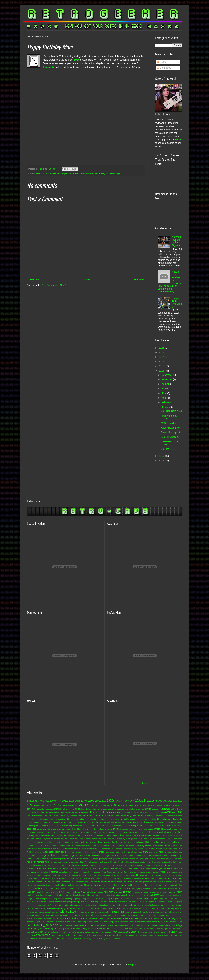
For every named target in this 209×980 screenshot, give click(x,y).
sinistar (77, 915)
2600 (103, 805)
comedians (177, 832)
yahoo (110, 939)
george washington (55, 859)
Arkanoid (145, 783)
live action (99, 878)
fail (113, 849)
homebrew (72, 865)
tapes (160, 922)
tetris (76, 925)
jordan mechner (141, 872)
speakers (40, 918)
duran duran (120, 845)
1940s (84, 801)
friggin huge (137, 852)
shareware (164, 912)
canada (127, 826)
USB (128, 932)
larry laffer (158, 875)
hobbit (30, 865)
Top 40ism (143, 929)
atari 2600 (177, 812)
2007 (65, 805)
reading (119, 905)
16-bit (34, 801)
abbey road (134, 805)
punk (40, 905)
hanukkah (32, 862)
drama (106, 845)
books (86, 822)
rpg (152, 908)
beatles (78, 819)
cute (42, 839)
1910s (59, 801)
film (180, 849)
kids (123, 875)
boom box (95, 822)
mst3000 (73, 889)
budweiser (78, 826)
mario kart (118, 882)
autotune (73, 816)
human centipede (115, 865)
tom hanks (134, 929)
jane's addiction (147, 868)
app (84, 812)
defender (54, 842)
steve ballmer (116, 918)
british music (177, 822)
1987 (170, 801)
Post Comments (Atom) (54, 285)
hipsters (143, 862)
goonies (116, 859)
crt (28, 839)
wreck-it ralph (72, 939)
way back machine (127, 935)
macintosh (84, 173)
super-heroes (104, 922)
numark (55, 895)
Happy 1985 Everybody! (177, 302)
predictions (130, 902)
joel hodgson (95, 872)
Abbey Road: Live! (170, 428)
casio (180, 826)
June (164, 393)
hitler (175, 862)
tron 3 (46, 932)
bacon (108, 816)
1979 (132, 801)
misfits (137, 885)
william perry (165, 935)
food (79, 852)
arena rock (135, 812)
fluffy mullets (72, 852)
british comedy (164, 822)
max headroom (168, 882)
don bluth (145, 842)
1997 (43, 805)
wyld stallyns (88, 939)
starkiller (88, 918)
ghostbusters (70, 859)
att (46, 816)
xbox (101, 939)
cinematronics (97, 832)
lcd (40, 878)
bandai (159, 816)
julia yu (170, 872)
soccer (144, 915)
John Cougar (107, 872)
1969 (104, 801)
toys (165, 929)
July (164, 389)
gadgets (175, 852)
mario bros (108, 882)
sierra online (48, 915)
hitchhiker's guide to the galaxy (160, 862)
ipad (87, 868)
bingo (36, 822)
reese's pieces (151, 905)
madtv (38, 882)
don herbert (155, 842)
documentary (122, 842)
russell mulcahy (171, 908)
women (43, 939)
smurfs (129, 915)
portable (112, 902)
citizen (106, 832)
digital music (86, 842)
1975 (118, 801)
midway (97, 885)
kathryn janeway (72, 875)
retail (41, 908)
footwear (93, 852)
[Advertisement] (165, 475)
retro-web (70, 908)
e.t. (127, 845)
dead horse (32, 842)
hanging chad (176, 859)
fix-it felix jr (36, 852)
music (112, 888)
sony (167, 915)
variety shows (153, 932)
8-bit (117, 805)
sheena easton (176, 912)
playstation (42, 902)
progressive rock (166, 902)
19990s (49, 805)
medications (45, 885)
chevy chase (99, 829)
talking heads (151, 922)
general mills (133, 855)
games (75, 855)
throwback (92, 929)
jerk (181, 868)
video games (42, 935)
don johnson (165, 842)
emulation (47, 849)
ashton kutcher (149, 812)
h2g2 (154, 859)
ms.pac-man (63, 889)
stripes (50, 922)
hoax (180, 862)
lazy (36, 878)
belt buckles (99, 819)
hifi (118, 862)
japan (157, 868)
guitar (142, 859)
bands (165, 816)
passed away (170, 895)
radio (66, 905)
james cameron (134, 868)
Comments (164, 68)
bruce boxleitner (61, 826)
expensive (99, 849)
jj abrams (53, 872)
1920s (65, 801)
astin (158, 812)
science (55, 912)
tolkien (126, 929)
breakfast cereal (137, 822)
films (29, 852)
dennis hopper (73, 842)
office (61, 895)
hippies (136, 862)
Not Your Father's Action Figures (176, 241)
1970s (111, 801)
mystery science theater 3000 (149, 889)
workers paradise (54, 939)
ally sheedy (102, 809)
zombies (117, 939)
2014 (162, 371)
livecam (107, 878)
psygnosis (178, 902)
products (143, 902)
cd (38, 829)
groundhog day (132, 859)
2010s (46, 173)
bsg (71, 826)
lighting (62, 878)
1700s (40, 801)
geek (110, 855)
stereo (95, 918)
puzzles (45, 905)
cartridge (162, 826)
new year (108, 892)
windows (31, 939)
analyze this (157, 809)
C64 (92, 826)
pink (172, 899)
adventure (32, 809)
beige (91, 819)
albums (78, 809)
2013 (162, 456)
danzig (89, 839)
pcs (73, 899)
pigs (162, 899)
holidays (37, 865)
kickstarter (116, 875)
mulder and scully (91, 889)
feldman (169, 849)
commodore (61, 835)
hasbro (77, 862)
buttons (86, 826)
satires (42, 912)
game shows (50, 855)
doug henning (72, 845)
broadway (31, 826)
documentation (134, 842)
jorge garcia (153, 872)
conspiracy (137, 835)
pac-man (132, 895)
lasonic (175, 875)
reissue (160, 905)
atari (168, 812)
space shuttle (176, 915)
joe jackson (63, 872)
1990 (180, 801)
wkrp (38, 939)
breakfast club (151, 822)
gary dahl (83, 855)
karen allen (47, 875)
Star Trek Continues (171, 411)
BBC (68, 819)
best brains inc (111, 819)
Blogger (132, 965)
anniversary (55, 173)
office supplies (70, 895)
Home (86, 279)
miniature (122, 885)
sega (115, 912)
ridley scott (80, 908)
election (163, 845)
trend (37, 932)
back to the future (96, 816)
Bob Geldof (73, 822)
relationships (169, 905)
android (166, 809)
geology (158, 855)
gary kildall (92, 855)
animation (43, 812)
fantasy (152, 849)
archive (127, 812)
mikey (115, 885)
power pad (121, 902)
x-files (96, 939)
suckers (61, 922)
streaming (43, 922)
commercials (48, 835)
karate (39, 875)
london (114, 878)
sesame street (132, 912)
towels (160, 929)
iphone (94, 868)
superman (124, 922)
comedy (31, 835)
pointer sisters (61, 902)
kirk (138, 875)
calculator (100, 826)
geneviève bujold (147, 855)
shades (156, 912)
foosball (85, 852)
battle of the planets (41, 819)
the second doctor (142, 925)
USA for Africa (119, 932)
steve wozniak (140, 918)
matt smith (157, 882)
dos (64, 845)
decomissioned (44, 842)
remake (179, 905)
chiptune (117, 829)
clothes (124, 832)
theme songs (170, 925)
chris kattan (148, 829)
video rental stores (59, 935)
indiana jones (149, 865)
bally (129, 816)
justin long (178, 872)
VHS (168, 932)
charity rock (87, 829)
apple (64, 173)
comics (38, 835)
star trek (94, 173)
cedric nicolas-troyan (55, 829)
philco (157, 899)
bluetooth (63, 822)
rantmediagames (104, 905)
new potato (99, 892)
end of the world (60, 849)
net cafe (90, 892)
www (80, 939)
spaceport (31, 918)
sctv (93, 912)
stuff (55, 922)
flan (43, 852)
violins (93, 935)
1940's (77, 801)
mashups (148, 882)
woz (64, 939)
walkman (108, 935)
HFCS (114, 862)
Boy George (105, 822)
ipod (100, 868)
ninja (120, 892)
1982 (149, 801)
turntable (81, 932)
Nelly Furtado (67, 892)
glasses (95, 859)
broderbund (41, 826)
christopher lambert (35, 832)
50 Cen (110, 805)
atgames (41, 816)
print (137, 902)
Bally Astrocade (139, 816)
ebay (142, 845)
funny (145, 852)
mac (165, 878)
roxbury (147, 908)
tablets (138, 922)
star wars (79, 918)
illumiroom (132, 865)
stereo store (104, 918)
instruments (161, 865)
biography (44, 822)
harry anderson (56, 862)
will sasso (155, 935)
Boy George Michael (120, 822)
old (87, 895)
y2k (106, 939)
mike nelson (106, 885)
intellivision (42, 868)
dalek (67, 839)
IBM (125, 865)
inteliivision (32, 868)
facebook (107, 849)
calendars (109, 826)
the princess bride (126, 925)
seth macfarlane (145, 912)
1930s (71, 801)
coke (138, 832)
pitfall (29, 902)
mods (155, 885)
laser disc (167, 875)
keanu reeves (85, 875)
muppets (104, 889)
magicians (57, 882)
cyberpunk (49, 839)
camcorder (119, 826)
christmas (158, 829)
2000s (57, 805)
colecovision (153, 832)
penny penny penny (84, 899)
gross (123, 859)
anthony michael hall (73, 812)
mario (100, 882)
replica (30, 908)
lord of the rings (123, 878)
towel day (152, 929)
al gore (71, 809)
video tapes (73, 935)
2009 (70, 805)
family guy (136, 849)
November (167, 379)
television (52, 925)
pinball (167, 899)
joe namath (85, 872)
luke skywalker (157, 878)
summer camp (76, 922)
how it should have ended (96, 865)
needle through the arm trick (48, 892)
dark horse (96, 839)
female (176, 849)
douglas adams (85, 845)
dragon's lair (97, 845)
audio (50, 816)
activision (168, 805)
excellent (90, 849)
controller (147, 835)
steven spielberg (167, 918)
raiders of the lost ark (88, 905)
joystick (162, 872)
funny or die (154, 852)
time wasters (104, 928)
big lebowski (145, 819)
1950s (91, 801)
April (164, 398)
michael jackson (68, 885)
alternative (117, 809)
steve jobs (104, 173)
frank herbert (110, 852)
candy (134, 826)
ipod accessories (110, 868)
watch (116, 935)
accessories (145, 805)
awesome (82, 816)
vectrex (163, 932)
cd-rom (43, 829)
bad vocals (116, 816)
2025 (162, 348)
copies (163, 835)
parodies (148, 895)
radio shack (74, 905)
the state (154, 925)
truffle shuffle (71, 932)
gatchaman (102, 855)
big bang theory (133, 819)
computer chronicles (104, 835)
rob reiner (98, 908)
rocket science (132, 908)
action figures (157, 805)
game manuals (37, 855)
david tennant (153, 839)
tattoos (30, 925)
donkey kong (177, 842)
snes (135, 915)
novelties (40, 895)
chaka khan (76, 829)
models (149, 885)
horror (81, 865)
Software (161, 915)
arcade (111, 812)
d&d (62, 839)
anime (51, 812)
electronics (32, 849)
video (174, 932)
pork (106, 902)
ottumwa (119, 895)
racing (61, 905)
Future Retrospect (170, 432)
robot (105, 908)
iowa (82, 868)
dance (83, 839)
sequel (121, 912)
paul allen (40, 899)
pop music (90, 902)
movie (30, 889)
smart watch (120, 915)
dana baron (75, 839)
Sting (36, 922)
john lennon (118, 872)
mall (64, 882)
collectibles (165, 832)
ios (78, 868)
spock (55, 918)
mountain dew (176, 885)
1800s (46, 801)
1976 (123, 801)
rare (114, 905)
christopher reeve (52, 832)
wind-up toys (177, 935)
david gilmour (131, 839)
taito (143, 922)
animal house (33, 812)
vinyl (88, 935)
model (143, 885)
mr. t (45, 889)
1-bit (29, 801)
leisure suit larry (48, 878)
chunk (74, 832)
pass (162, 895)
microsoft (79, 885)
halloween (161, 859)
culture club (35, 839)
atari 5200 (32, 816)
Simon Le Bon (60, 915)
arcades (119, 812)
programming (153, 902)
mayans (36, 885)
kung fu (143, 875)
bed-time (85, 819)
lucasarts (138, 878)
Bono (81, 822)
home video (61, 865)
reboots (133, 905)
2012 (162, 461)
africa (65, 809)
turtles (87, 932)
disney (101, 842)
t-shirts (132, 922)
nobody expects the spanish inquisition (160, 892)
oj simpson (81, 895)
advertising (58, 809)
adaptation (178, 805)
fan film (145, 849)
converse (156, 835)
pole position (73, 902)
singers (71, 915)
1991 (38, 805)
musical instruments (125, 889)
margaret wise (91, 882)
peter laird (138, 899)
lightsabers (70, 878)
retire (46, 908)
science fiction (68, 912)
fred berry (120, 852)
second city (107, 912)
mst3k (80, 889)
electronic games (175, 845)
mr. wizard (52, 889)
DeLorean (63, 842)
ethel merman (80, 849)
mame (69, 882)
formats (100, 852)
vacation (135, 932)
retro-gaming (59, 908)
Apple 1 (96, 812)
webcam (139, 935)
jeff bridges (165, 868)
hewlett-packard (104, 862)
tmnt (114, 929)
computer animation (87, 835)
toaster (119, 929)
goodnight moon (106, 859)
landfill (150, 875)
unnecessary (107, 932)
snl (139, 915)
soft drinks (152, 915)
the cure (114, 925)
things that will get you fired (61, 929)
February (167, 402)
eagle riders (134, 845)
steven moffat (153, 918)
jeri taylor (174, 868)
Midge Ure (89, 885)
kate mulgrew (59, 875)
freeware (128, 852)
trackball (31, 932)
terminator (69, 925)
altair (110, 809)
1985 (160, 801)
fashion (159, 849)
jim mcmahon (43, 872)
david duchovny (118, 839)
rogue (141, 908)
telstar (62, 925)
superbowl (115, 922)
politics (81, 902)
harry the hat (68, 862)
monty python (164, 885)
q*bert (52, 905)
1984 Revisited (169, 423)
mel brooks (55, 885)
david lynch (142, 839)
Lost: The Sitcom (170, 437)
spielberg (48, 918)
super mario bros (91, 922)
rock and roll (120, 908)
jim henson (32, 872)
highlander (128, 862)
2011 (93, 805)
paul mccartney (51, 899)
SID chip (38, 915)
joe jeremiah (74, 872)
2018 (162, 352)
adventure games (44, 809)
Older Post (138, 279)
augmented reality (61, 816)
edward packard (152, 845)
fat (164, 849)
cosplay (169, 835)
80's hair (124, 805)
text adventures (103, 925)
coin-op (131, 832)
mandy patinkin (78, 882)
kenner (94, 875)
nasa (172, 889)
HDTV (83, 862)
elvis (40, 849)
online (92, 895)
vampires (143, 932)
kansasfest (32, 875)
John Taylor (129, 872)
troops (62, 932)
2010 (76, 805)
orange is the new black (105, 895)
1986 (77, 60)
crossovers (178, 835)
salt (36, 912)
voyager (100, 935)
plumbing (50, 902)
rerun (36, 908)
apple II (103, 812)
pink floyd (178, 899)
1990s (31, 805)
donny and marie (54, 845)
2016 (162, 362)
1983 (154, 801)
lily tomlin (79, 878)
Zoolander (49, 67)
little (92, 878)
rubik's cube (159, 908)
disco (95, 842)
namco (166, 889)
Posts (161, 62)
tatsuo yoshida (176, 922)
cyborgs (57, 839)
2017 (162, 357)
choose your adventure (132, 829)
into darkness (61, 868)
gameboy (61, 855)
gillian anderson (84, 859)
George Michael (40, 859)
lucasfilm (146, 878)
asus (163, 812)
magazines (46, 882)
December (167, 375)
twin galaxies (96, 932)
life (57, 878)
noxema (48, 895)
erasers (70, 849)
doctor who (109, 842)
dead (180, 839)
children (109, 829)
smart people (109, 915)
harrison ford (43, 862)
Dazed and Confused (168, 839)
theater (161, 925)
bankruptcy (173, 816)
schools (48, 912)
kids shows (131, 875)
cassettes (32, 829)
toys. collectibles (175, 929)
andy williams (176, 809)
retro (51, 908)
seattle (98, 912)
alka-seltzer (92, 809)
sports (61, 918)
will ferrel (147, 935)
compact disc (72, 835)
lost (132, 878)
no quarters (137, 892)
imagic (140, 865)
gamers (68, 855)
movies (37, 888)
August (165, 384)
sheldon (30, 915)
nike (115, 892)
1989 (175, 801)
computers (73, 173)
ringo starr (89, 908)
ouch (125, 895)
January (166, 407)
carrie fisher (143, 826)
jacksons (123, 868)
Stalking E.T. (167, 449)
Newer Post (34, 279)
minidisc (131, 885)
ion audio (72, 868)
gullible (148, 859)
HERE (178, 140)
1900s (53, 801)
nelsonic (77, 892)
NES (83, 892)
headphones (92, 862)
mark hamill (128, 882)
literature (87, 878)
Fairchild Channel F (123, 849)
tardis (166, 922)
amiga (148, 809)
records (140, 905)
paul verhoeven (64, 899)
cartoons (153, 826)
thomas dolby (81, 929)
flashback (50, 852)
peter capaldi (128, 899)
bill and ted (156, 819)
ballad (123, 816)
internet (51, 868)
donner (44, 845)
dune (112, 845)
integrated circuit (175, 865)
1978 (127, 801)
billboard (175, 819)
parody (156, 895)
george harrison (168, 855)
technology (115, 173)
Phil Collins (148, 899)
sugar (67, 922)
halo (168, 859)
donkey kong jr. (34, 845)
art (142, 812)
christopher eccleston (173, 829)
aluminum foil (127, 809)
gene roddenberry (120, 855)
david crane (106, 839)
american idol (139, 809)
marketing (139, 882)
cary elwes (172, 826)
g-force (168, 852)
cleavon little (115, 832)
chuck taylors (65, 832)
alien (84, 809)
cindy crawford (84, 832)
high (122, 862)
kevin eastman (104, 875)
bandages (151, 816)
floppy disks (60, 852)
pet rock (119, 899)
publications (32, 905)
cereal (68, 829)
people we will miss (101, 899)
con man (128, 835)
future (162, 852)
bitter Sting (53, 822)
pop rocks (99, 902)
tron (41, 932)
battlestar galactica (57, 819)
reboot (126, 905)
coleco (143, 832)
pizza (34, 902)
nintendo (127, 892)
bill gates (166, 819)
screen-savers (84, 912)
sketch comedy (95, 915)
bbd (73, 819)
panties (140, 895)
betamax (122, 819)
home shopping (48, 865)
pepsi (112, 899)
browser (50, 826)
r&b (56, 905)
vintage (82, 935)
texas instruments (87, 925)
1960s (98, 801)
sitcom (84, 915)
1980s (39, 173)
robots (110, 908)
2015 (162, 366)
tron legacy (54, 932)
